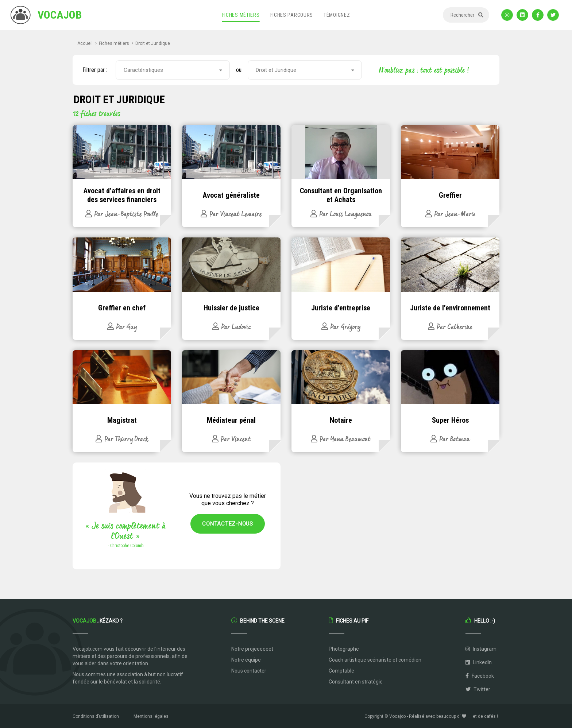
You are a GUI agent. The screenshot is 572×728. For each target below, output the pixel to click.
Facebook (480, 676)
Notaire (341, 420)
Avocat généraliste (231, 195)
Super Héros (450, 420)
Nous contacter (249, 671)
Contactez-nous (228, 524)
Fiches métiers (241, 15)
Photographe (344, 649)
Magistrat (122, 420)
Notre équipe (246, 660)
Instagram (481, 649)
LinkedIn (479, 662)
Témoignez (337, 15)
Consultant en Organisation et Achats (341, 195)
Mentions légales (151, 716)
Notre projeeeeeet (252, 649)
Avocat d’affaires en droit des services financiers (122, 195)
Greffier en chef (122, 308)
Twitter (478, 689)
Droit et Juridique (153, 43)
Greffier (450, 195)
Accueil (85, 43)
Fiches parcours (292, 15)
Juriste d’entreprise (341, 308)
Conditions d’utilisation (96, 716)
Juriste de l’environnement (450, 308)
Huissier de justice (231, 308)
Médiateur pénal (231, 420)
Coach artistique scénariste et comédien (375, 660)
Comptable (341, 671)
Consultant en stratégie (356, 682)
